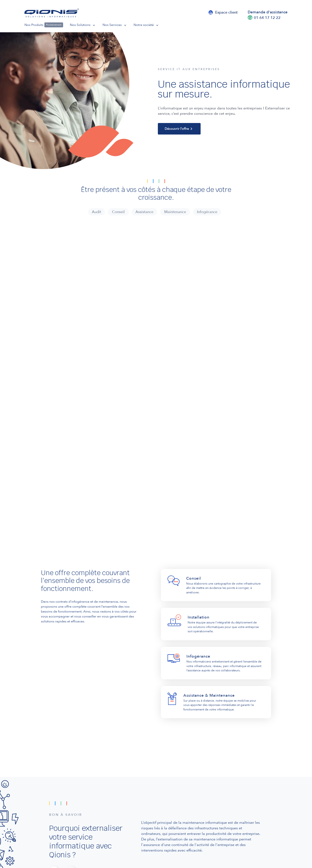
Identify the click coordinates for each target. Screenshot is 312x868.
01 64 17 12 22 (267, 18)
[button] (86, 25)
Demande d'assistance (268, 12)
